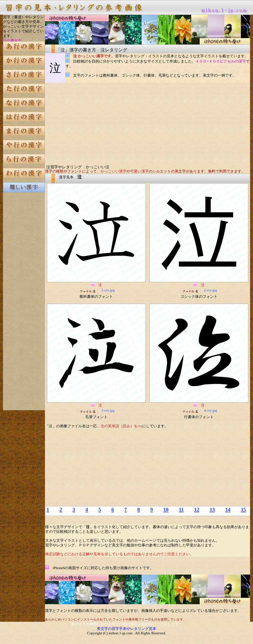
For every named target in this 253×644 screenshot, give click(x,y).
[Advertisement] (24, 280)
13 (212, 510)
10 (166, 510)
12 (197, 510)
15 (243, 510)
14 (228, 510)
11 (181, 510)
